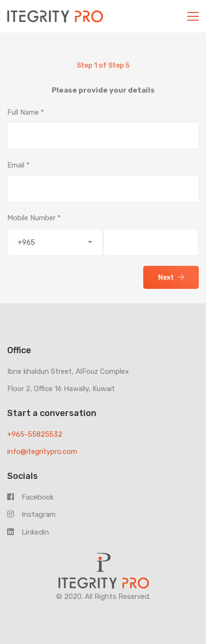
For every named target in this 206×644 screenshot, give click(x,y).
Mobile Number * (34, 218)
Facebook (30, 497)
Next (171, 278)
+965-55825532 (35, 434)
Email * (18, 165)
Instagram (31, 514)
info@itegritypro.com (42, 452)
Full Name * (26, 112)
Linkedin (28, 532)
